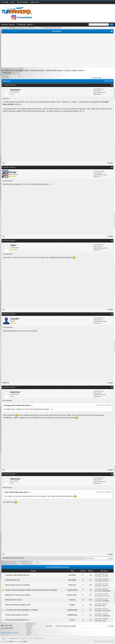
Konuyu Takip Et (9, 628)
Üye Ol (29, 25)
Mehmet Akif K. (72, 595)
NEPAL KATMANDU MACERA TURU (18, 605)
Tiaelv (13, 245)
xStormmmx (72, 585)
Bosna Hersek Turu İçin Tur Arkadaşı (18, 585)
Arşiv (31, 638)
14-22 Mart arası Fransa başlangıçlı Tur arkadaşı (22, 610)
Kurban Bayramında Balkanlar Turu (17, 620)
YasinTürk (72, 600)
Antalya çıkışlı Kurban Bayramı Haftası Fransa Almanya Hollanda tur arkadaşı (31, 590)
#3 (112, 241)
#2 (112, 167)
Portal (12, 2)
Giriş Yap (22, 25)
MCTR (11, 642)
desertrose (15, 90)
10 (83, 600)
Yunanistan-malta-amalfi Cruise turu (17, 575)
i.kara (103, 606)
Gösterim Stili (108, 81)
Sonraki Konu (19, 558)
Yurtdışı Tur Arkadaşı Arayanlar (74, 71)
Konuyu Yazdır (8, 625)
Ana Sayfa (5, 2)
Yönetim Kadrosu (23, 2)
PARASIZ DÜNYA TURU (13, 600)
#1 (112, 85)
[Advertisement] (57, 50)
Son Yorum (98, 576)
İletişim (4, 638)
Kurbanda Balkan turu (13, 580)
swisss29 (14, 319)
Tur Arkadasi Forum (7, 71)
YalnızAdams (106, 601)
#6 (112, 474)
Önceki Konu (8, 558)
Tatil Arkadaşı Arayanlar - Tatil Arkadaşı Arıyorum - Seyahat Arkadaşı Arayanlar (39, 71)
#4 (112, 314)
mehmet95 (72, 575)
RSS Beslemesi (39, 638)
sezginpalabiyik (72, 590)
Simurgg (12, 172)
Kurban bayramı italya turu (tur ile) (17, 615)
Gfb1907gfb (72, 580)
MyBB (25, 642)
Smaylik (72, 605)
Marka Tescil (35, 2)
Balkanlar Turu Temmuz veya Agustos (18, 595)
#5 (112, 387)
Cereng (72, 620)
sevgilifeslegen (72, 615)
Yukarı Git (24, 638)
